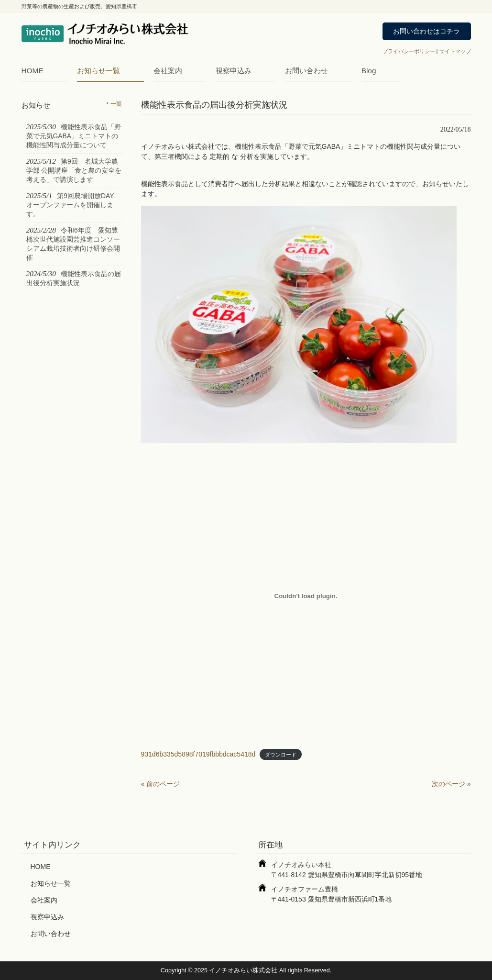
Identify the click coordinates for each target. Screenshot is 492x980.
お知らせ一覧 (98, 71)
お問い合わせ (306, 71)
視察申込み (234, 71)
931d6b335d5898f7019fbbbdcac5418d (198, 754)
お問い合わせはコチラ (426, 31)
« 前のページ (161, 784)
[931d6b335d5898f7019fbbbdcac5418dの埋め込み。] (306, 596)
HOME (33, 71)
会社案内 (168, 71)
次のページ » (451, 784)
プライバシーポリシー (409, 51)
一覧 (116, 104)
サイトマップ (455, 51)
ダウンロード (281, 755)
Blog (369, 71)
